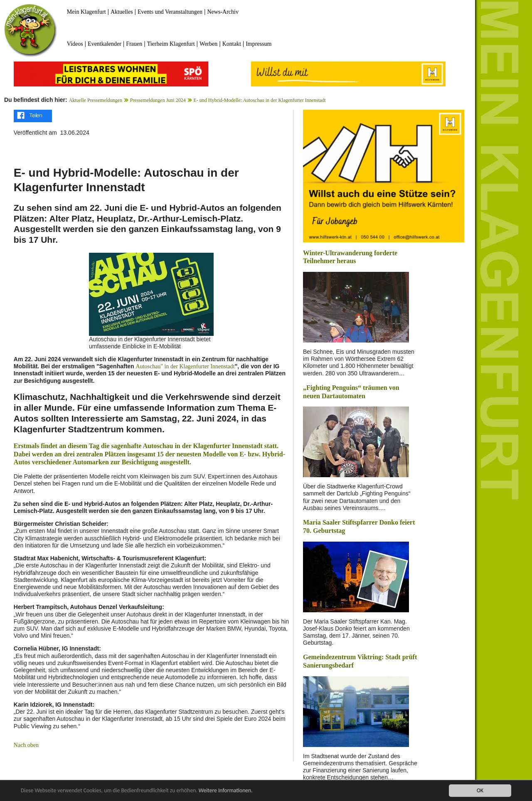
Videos (75, 44)
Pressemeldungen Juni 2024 (158, 100)
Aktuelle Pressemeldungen (96, 100)
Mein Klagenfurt (86, 12)
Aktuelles (122, 12)
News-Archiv (223, 12)
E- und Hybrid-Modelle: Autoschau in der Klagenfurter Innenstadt (259, 100)
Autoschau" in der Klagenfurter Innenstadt (185, 366)
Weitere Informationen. (226, 791)
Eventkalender (105, 44)
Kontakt (232, 44)
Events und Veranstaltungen (170, 12)
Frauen (134, 44)
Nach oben (26, 745)
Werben (208, 44)
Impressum (259, 44)
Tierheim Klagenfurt (171, 44)
